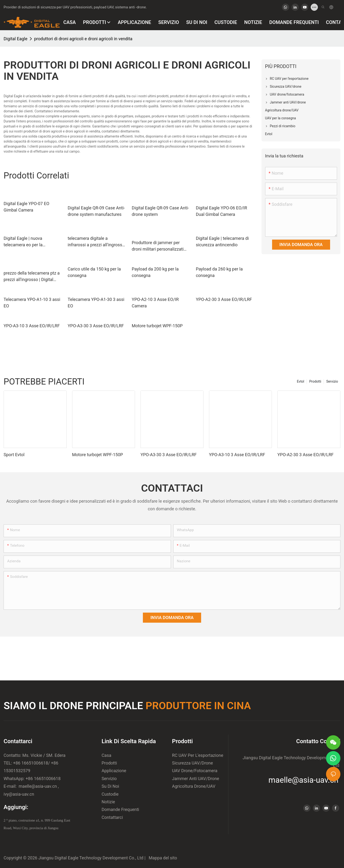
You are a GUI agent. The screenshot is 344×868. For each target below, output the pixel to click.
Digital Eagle (15, 39)
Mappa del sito (162, 858)
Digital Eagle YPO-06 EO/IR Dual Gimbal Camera (222, 211)
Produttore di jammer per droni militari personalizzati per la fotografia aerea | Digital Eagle (161, 246)
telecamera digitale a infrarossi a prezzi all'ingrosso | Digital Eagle (96, 242)
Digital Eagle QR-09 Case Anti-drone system (160, 211)
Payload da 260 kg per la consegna (219, 272)
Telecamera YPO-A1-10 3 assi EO (32, 303)
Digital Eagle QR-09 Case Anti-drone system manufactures (96, 211)
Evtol (301, 381)
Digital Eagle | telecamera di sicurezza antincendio (222, 241)
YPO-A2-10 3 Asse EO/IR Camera (155, 303)
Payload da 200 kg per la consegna (155, 272)
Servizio (332, 381)
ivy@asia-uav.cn (19, 794)
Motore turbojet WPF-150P (157, 326)
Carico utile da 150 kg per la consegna (94, 272)
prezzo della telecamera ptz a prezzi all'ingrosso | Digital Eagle (32, 277)
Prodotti (315, 381)
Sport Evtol (14, 455)
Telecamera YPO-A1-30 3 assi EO (96, 303)
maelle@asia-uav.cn (37, 786)
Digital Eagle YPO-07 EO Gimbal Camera (26, 207)
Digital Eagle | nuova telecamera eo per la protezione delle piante (25, 242)
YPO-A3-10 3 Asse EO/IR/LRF (32, 326)
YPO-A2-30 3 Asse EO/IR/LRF (224, 299)
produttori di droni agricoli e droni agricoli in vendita (83, 39)
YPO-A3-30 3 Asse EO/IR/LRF (96, 326)
